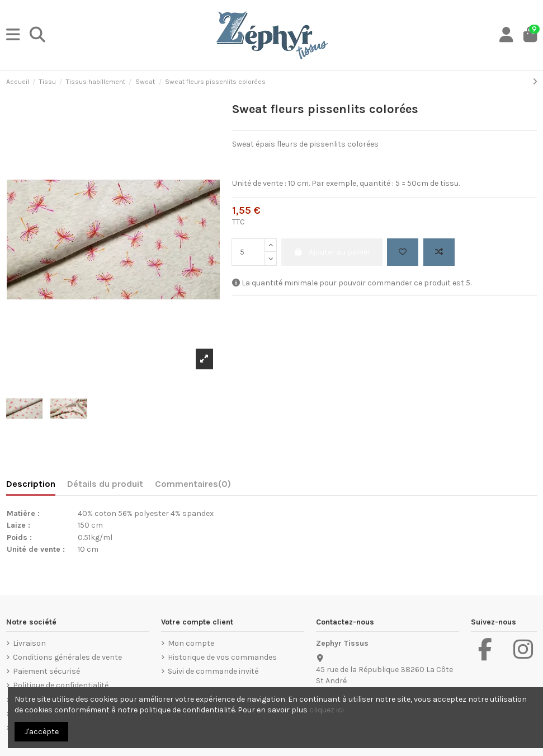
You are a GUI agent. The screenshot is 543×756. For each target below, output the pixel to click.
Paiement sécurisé (46, 671)
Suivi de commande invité (213, 671)
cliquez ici (327, 710)
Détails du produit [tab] (105, 484)
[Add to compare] (439, 252)
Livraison (29, 643)
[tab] (193, 486)
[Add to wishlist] (403, 252)
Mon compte (191, 643)
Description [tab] (31, 484)
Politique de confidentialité (61, 685)
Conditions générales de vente (67, 657)
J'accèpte (42, 732)
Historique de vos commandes (222, 657)
